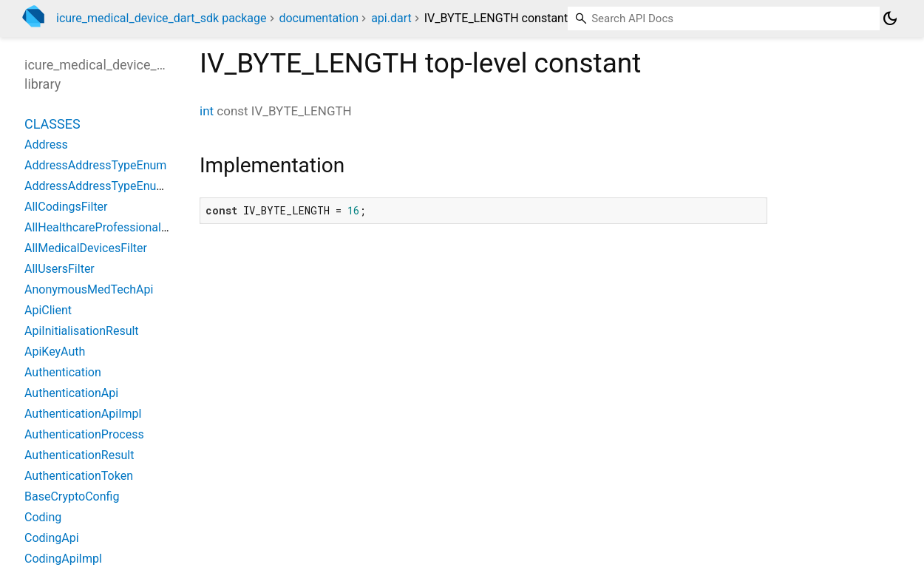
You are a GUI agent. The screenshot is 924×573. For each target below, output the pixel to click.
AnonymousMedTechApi (89, 289)
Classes (52, 124)
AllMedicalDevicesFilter (86, 248)
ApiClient (48, 310)
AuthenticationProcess (84, 434)
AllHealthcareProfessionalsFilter (109, 227)
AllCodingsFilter (66, 207)
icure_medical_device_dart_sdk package (162, 18)
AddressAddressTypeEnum (95, 165)
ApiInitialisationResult (82, 331)
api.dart (391, 18)
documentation (319, 18)
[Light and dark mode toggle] (890, 18)
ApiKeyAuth (55, 352)
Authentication (63, 372)
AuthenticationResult (79, 455)
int (207, 111)
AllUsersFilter (60, 269)
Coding (43, 517)
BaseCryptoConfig (72, 496)
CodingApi (52, 538)
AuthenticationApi (71, 393)
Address (46, 145)
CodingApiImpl (63, 559)
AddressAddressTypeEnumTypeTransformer (140, 186)
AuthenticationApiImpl (83, 414)
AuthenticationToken (79, 476)
